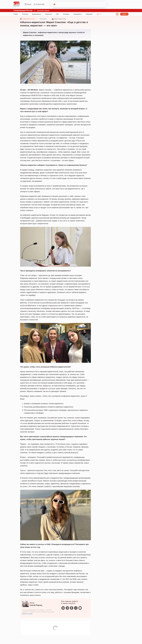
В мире (16, 14)
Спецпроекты (78, 14)
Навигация (89, 14)
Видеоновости (37, 14)
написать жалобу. (27, 614)
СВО (57, 14)
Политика (25, 14)
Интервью (66, 14)
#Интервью (43, 19)
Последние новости (43, 10)
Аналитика (48, 14)
